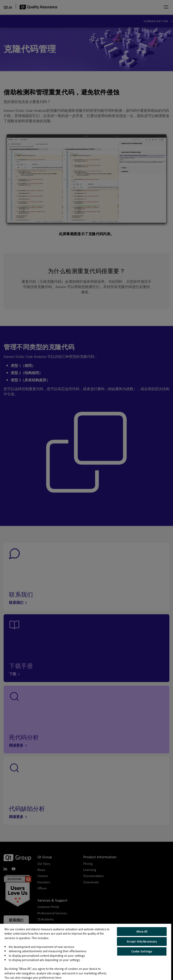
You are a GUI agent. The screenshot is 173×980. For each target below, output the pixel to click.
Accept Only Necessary (142, 941)
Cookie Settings (142, 951)
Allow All (142, 931)
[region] (86, 952)
